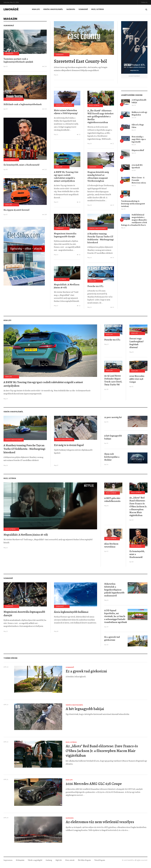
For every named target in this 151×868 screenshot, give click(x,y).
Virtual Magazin (100, 860)
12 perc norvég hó (113, 417)
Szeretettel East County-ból (80, 61)
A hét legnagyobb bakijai (113, 437)
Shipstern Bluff (138, 150)
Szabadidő (83, 9)
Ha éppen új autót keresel (16, 210)
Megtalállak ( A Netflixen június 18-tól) (67, 286)
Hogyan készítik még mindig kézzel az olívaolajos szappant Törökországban (98, 176)
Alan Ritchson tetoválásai (111, 545)
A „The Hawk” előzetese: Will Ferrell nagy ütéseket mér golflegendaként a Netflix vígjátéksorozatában (100, 116)
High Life (36, 9)
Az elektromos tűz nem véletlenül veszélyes (100, 822)
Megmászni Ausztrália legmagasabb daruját (65, 235)
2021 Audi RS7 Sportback (137, 166)
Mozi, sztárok (98, 9)
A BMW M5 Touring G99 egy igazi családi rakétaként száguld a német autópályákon (66, 176)
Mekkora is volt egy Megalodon (139, 114)
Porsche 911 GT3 (95, 286)
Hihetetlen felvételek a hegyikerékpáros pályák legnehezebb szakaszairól (114, 590)
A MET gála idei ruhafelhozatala (112, 500)
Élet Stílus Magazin (84, 860)
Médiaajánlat (20, 860)
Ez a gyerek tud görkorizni (112, 638)
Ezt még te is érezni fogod (69, 445)
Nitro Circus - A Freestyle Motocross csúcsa (139, 180)
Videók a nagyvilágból (53, 9)
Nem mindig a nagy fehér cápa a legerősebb (139, 139)
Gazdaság (71, 9)
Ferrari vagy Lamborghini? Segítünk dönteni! (137, 343)
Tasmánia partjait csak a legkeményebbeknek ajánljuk (18, 60)
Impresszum (8, 860)
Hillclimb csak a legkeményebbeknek (23, 104)
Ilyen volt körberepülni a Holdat (112, 457)
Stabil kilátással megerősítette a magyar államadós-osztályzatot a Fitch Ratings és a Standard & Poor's (134, 220)
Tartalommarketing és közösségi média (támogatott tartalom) (133, 204)
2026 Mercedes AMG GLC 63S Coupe (137, 379)
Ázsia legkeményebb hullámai (71, 612)
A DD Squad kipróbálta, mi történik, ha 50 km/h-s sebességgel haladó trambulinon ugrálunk (116, 616)
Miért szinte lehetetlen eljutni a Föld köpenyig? (66, 112)
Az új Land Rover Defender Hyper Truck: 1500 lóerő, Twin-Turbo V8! (113, 380)
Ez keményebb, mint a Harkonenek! (22, 165)
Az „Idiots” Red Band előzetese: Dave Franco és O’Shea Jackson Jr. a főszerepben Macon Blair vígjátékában (138, 506)
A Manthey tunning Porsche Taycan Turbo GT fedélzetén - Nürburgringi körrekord (101, 238)
